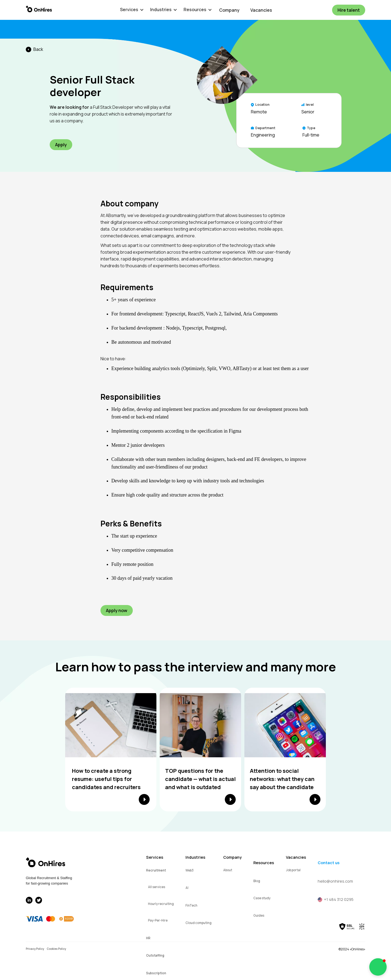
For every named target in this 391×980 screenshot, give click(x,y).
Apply (61, 145)
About (228, 870)
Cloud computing (198, 923)
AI (187, 888)
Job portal (293, 870)
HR (148, 938)
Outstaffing (155, 955)
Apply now (117, 610)
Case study (262, 898)
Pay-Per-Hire (158, 920)
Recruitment (156, 870)
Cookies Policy (56, 949)
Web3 (190, 870)
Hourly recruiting (161, 904)
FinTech (191, 905)
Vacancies (261, 10)
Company (229, 10)
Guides (259, 915)
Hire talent (349, 10)
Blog (257, 881)
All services (157, 887)
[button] (129, 10)
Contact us (329, 863)
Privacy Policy (35, 949)
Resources (264, 863)
